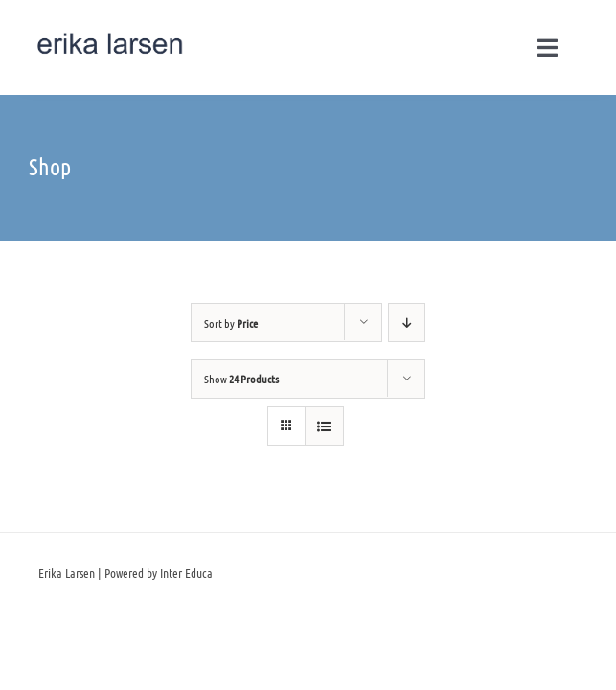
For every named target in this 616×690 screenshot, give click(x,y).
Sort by (231, 323)
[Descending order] (407, 322)
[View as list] (324, 426)
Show (241, 379)
